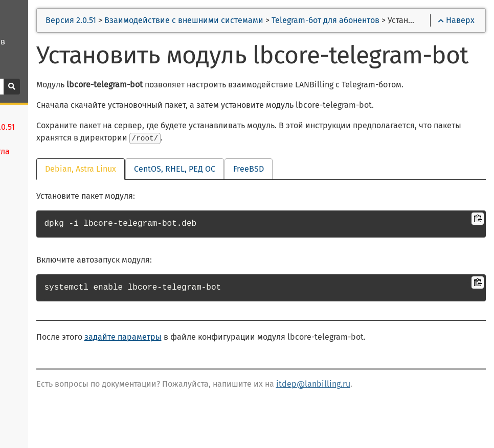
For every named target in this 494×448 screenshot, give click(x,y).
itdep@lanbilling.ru (413, 425)
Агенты (26, 347)
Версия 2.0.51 (171, 20)
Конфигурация (41, 273)
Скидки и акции (42, 420)
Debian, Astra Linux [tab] (180, 210)
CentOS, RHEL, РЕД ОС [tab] (274, 210)
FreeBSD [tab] (348, 210)
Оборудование (40, 365)
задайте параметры (223, 378)
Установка (31, 255)
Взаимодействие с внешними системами (284, 20)
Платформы (35, 328)
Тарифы (28, 402)
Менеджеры (35, 384)
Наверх (456, 20)
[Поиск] (56, 87)
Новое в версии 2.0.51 (55, 236)
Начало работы (42, 292)
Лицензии (31, 310)
